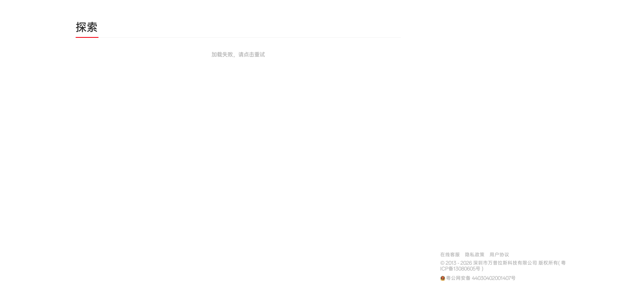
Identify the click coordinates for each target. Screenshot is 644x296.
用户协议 (499, 255)
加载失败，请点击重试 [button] (238, 55)
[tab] (87, 29)
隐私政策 (475, 255)
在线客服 (450, 255)
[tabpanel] (238, 79)
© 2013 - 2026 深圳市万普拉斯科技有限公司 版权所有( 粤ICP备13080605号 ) (503, 266)
